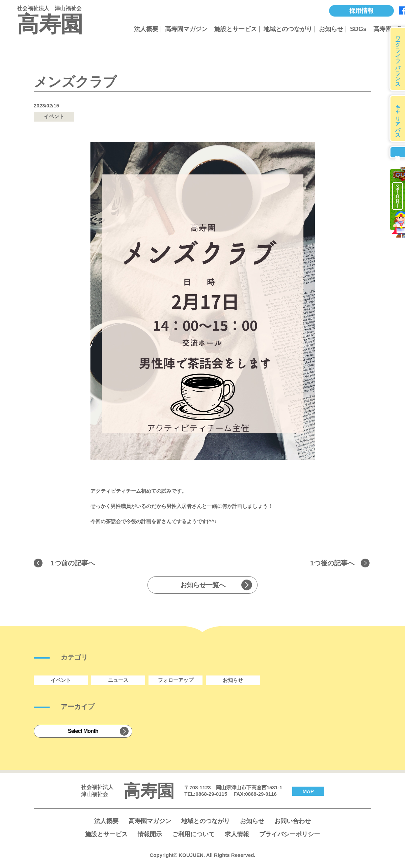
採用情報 (361, 11)
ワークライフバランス (398, 59)
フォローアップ (176, 680)
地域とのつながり (288, 29)
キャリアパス (398, 119)
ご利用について (193, 834)
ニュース (118, 680)
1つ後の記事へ (332, 563)
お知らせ (331, 29)
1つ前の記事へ (73, 563)
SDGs (358, 29)
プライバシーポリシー (290, 834)
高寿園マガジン (186, 29)
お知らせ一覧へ (203, 585)
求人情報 (237, 834)
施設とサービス (236, 29)
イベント (61, 680)
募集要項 (397, 152)
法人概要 (146, 29)
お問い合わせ (293, 821)
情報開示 (150, 834)
